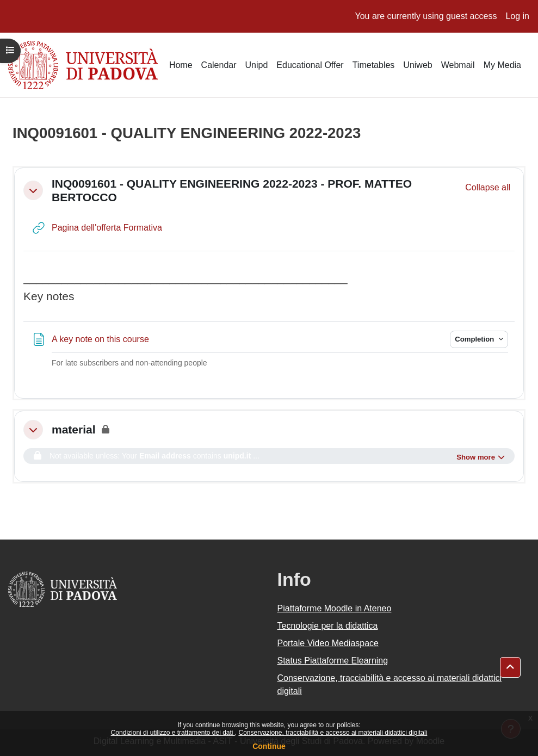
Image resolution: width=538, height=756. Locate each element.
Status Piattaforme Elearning (333, 661)
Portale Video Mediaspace (328, 643)
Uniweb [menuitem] (418, 65)
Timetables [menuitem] (374, 65)
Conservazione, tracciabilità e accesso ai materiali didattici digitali (333, 733)
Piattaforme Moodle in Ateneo (335, 608)
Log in (517, 16)
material (74, 429)
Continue (269, 746)
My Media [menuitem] (502, 65)
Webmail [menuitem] (458, 65)
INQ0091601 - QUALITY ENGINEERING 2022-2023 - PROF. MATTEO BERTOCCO (232, 190)
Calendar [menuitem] (219, 65)
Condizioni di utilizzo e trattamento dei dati (173, 733)
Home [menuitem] (181, 65)
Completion (475, 339)
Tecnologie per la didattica (328, 626)
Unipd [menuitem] (257, 65)
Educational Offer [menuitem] (310, 65)
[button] (33, 190)
